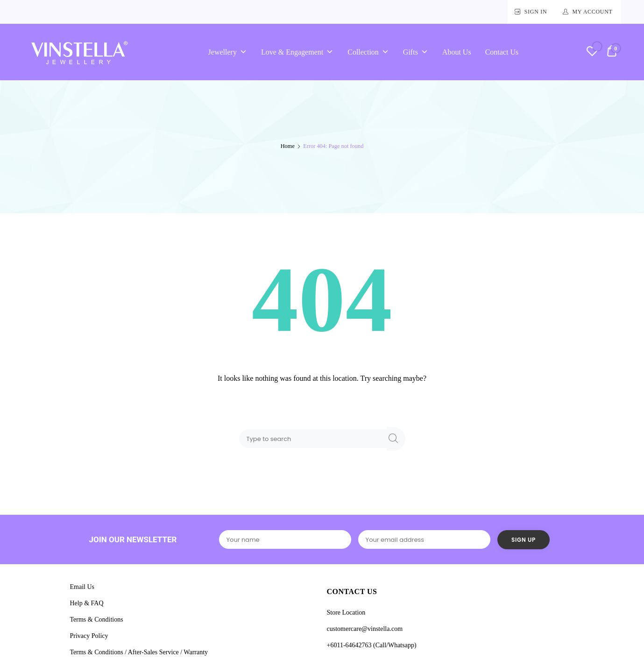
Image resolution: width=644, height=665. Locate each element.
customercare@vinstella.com (365, 629)
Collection (368, 52)
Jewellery (228, 52)
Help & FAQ (87, 603)
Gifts (416, 52)
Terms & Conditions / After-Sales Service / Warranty (139, 652)
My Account (592, 12)
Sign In (536, 12)
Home (288, 146)
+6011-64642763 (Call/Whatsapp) (372, 645)
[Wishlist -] (592, 52)
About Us (457, 52)
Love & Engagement (297, 52)
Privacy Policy (89, 636)
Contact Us (502, 52)
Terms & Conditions (97, 619)
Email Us (82, 587)
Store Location (346, 612)
